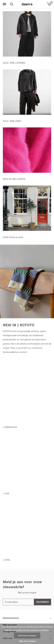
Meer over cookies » (28, 641)
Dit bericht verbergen (27, 636)
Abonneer (42, 602)
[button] (4, 4)
